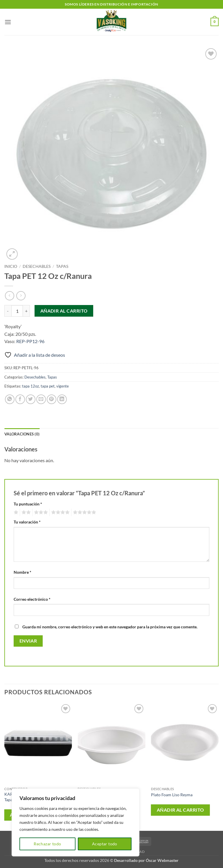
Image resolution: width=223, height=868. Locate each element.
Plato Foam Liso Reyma (172, 795)
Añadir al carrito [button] (180, 810)
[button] (8, 22)
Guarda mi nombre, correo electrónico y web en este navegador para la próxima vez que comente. (110, 627)
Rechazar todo (47, 844)
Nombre (23, 572)
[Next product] (9, 296)
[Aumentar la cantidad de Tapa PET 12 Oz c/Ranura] (26, 311)
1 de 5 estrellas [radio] (15, 512)
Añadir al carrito (64, 311)
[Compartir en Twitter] (31, 399)
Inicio (11, 266)
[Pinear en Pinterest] (52, 399)
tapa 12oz (30, 386)
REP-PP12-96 (30, 341)
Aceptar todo (105, 844)
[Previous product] (21, 296)
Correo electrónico (32, 599)
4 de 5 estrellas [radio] (60, 512)
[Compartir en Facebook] (20, 399)
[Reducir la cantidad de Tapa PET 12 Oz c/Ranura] (8, 311)
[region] (75, 822)
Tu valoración (27, 522)
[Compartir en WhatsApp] (10, 399)
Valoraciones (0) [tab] (22, 434)
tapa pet (48, 386)
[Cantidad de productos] (17, 311)
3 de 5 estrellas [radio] (40, 512)
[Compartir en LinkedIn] (62, 399)
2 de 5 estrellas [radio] (25, 512)
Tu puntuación (28, 504)
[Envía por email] (41, 399)
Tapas (62, 266)
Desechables (37, 266)
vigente (63, 386)
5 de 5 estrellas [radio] (84, 512)
